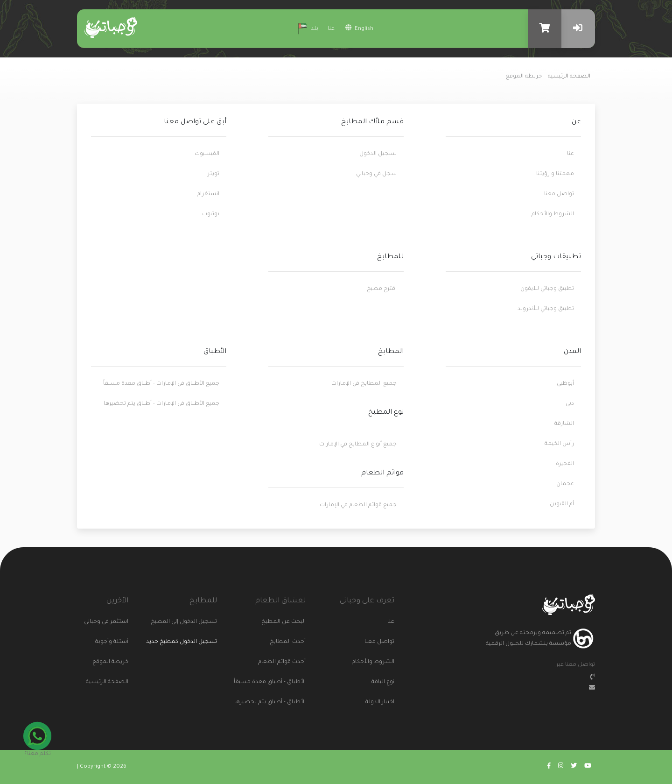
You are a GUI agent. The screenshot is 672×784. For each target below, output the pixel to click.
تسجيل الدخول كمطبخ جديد (187, 642)
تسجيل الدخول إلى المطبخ (205, 622)
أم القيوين (562, 505)
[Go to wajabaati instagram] (561, 767)
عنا (331, 29)
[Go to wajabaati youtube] (588, 767)
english (359, 28)
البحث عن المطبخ (294, 622)
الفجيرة (565, 464)
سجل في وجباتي (376, 174)
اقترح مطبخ (382, 289)
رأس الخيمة (559, 444)
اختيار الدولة (383, 703)
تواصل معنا (559, 194)
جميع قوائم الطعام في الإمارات (358, 505)
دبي (570, 404)
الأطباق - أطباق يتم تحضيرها (294, 703)
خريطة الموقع (117, 662)
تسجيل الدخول (378, 154)
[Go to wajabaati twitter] (574, 767)
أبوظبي (565, 384)
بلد (307, 28)
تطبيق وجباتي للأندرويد (546, 309)
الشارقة (564, 424)
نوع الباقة (383, 682)
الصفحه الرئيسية (569, 77)
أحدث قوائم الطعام (294, 662)
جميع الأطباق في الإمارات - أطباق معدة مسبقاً (161, 384)
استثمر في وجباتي (117, 622)
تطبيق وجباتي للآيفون (547, 289)
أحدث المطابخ (294, 642)
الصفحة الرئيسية (117, 682)
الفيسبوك (207, 154)
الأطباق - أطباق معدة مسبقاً (294, 682)
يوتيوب (211, 215)
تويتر (213, 174)
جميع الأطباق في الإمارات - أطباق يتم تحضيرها (161, 404)
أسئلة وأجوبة (117, 642)
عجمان (565, 484)
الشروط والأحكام (553, 215)
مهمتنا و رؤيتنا (555, 174)
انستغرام (208, 194)
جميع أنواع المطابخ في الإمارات (358, 445)
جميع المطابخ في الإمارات (364, 384)
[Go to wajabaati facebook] (549, 767)
